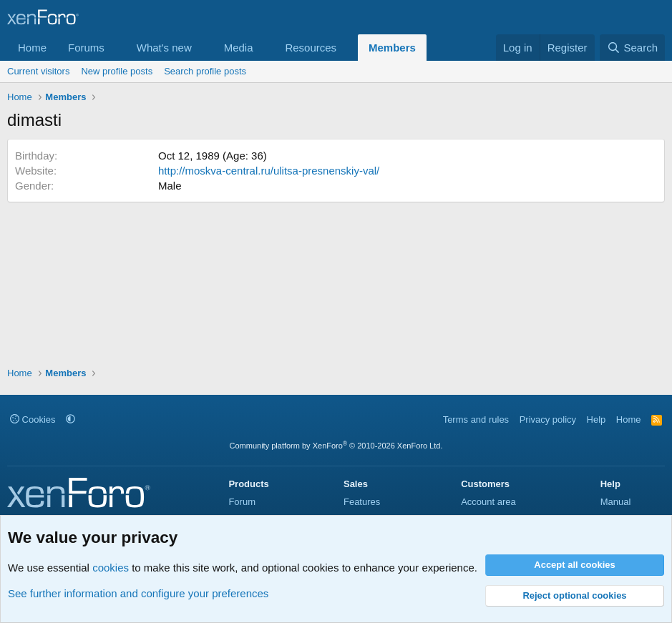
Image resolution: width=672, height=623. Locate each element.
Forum (242, 502)
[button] (116, 48)
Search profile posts (205, 71)
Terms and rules (476, 420)
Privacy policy (548, 420)
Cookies (33, 420)
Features (362, 502)
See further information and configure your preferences (138, 593)
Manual (616, 502)
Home (32, 48)
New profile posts (117, 71)
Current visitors (38, 71)
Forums (86, 48)
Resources (311, 48)
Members (392, 48)
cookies (111, 568)
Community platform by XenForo (336, 446)
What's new (164, 48)
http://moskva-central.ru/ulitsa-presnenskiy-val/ (269, 171)
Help (596, 420)
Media (239, 48)
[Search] (632, 48)
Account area (488, 502)
